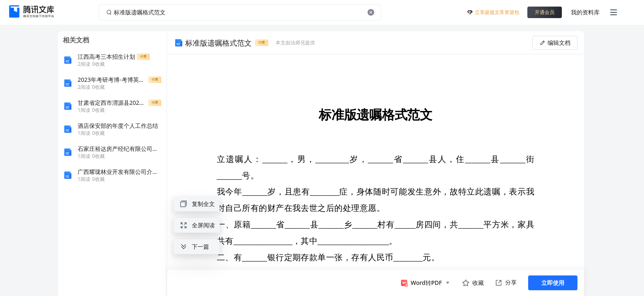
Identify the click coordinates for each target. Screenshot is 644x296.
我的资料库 (585, 12)
